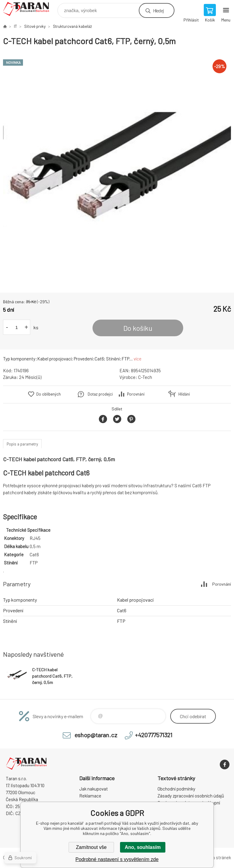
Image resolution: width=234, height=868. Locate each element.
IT (15, 26)
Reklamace (90, 796)
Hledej (158, 10)
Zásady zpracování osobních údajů (191, 796)
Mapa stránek (218, 857)
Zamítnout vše (91, 847)
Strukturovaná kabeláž (72, 26)
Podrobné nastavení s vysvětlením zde (117, 859)
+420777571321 (154, 735)
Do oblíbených (49, 394)
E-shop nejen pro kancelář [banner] (30, 9)
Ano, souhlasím (143, 847)
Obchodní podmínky (176, 789)
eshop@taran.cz (96, 735)
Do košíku (138, 328)
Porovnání (136, 394)
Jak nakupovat (94, 789)
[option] (117, 169)
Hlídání (184, 394)
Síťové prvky (35, 26)
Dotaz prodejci (100, 394)
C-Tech (145, 377)
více (138, 359)
